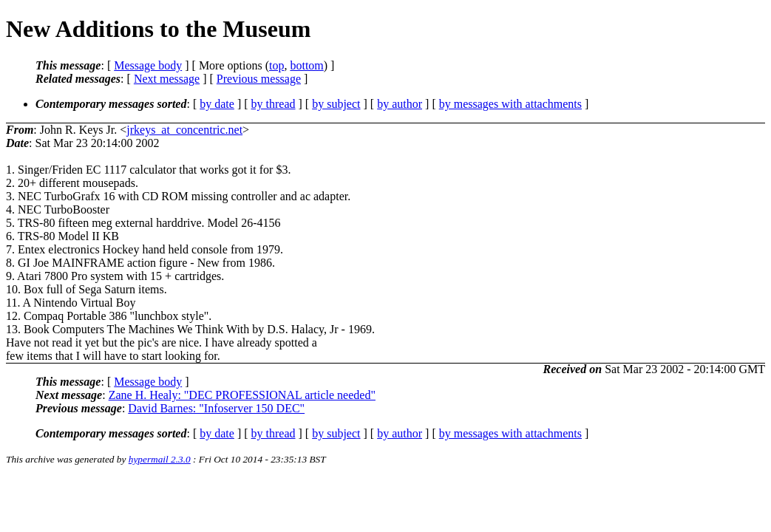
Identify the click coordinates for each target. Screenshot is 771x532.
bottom (306, 65)
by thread (274, 104)
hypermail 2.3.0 (160, 459)
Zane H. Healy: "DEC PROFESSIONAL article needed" (242, 395)
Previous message (259, 79)
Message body (148, 65)
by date (217, 104)
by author (400, 104)
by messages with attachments (510, 104)
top (276, 65)
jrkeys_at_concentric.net (184, 130)
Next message (167, 79)
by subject (336, 104)
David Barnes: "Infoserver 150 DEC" (216, 408)
